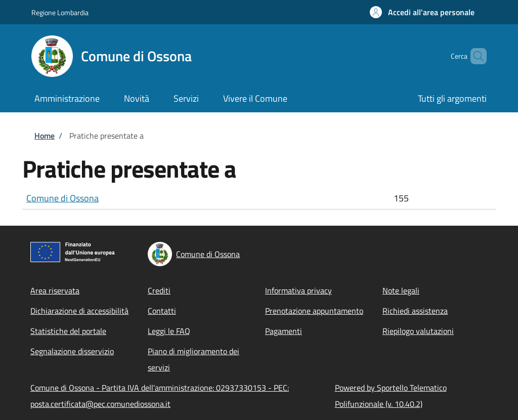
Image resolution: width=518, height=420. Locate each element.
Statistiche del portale (68, 331)
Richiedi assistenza (415, 311)
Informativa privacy (298, 290)
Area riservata (55, 290)
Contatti (162, 311)
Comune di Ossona (62, 198)
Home (45, 136)
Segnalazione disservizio (72, 351)
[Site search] (474, 56)
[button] (422, 12)
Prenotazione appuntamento (314, 311)
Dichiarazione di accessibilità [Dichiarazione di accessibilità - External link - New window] (79, 311)
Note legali (401, 290)
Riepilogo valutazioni (418, 331)
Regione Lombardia (60, 12)
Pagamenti (284, 331)
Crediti (159, 290)
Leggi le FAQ (169, 331)
